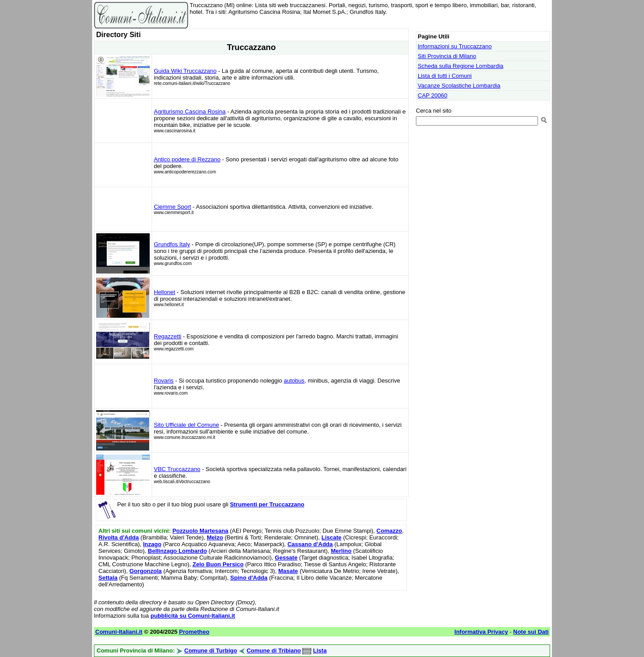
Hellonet (165, 292)
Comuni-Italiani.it (119, 632)
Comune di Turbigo (211, 651)
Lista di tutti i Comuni (445, 76)
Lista (320, 651)
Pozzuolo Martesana (200, 531)
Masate (288, 571)
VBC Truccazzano (177, 469)
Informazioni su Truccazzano (455, 46)
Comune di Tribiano (273, 651)
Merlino (341, 551)
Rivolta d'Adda (119, 537)
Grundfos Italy (172, 244)
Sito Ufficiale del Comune (186, 425)
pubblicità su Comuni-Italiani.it (193, 616)
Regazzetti (167, 336)
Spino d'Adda (249, 578)
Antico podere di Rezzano (187, 159)
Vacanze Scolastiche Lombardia (459, 86)
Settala (108, 578)
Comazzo (389, 531)
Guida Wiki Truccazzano (185, 71)
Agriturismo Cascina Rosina (190, 112)
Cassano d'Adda (310, 544)
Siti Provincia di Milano (447, 56)
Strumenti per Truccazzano (267, 504)
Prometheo (194, 632)
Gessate (286, 558)
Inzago (152, 544)
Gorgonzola (145, 571)
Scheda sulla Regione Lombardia (461, 66)
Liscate (332, 537)
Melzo (215, 537)
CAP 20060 (432, 95)
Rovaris (164, 381)
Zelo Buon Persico (218, 564)
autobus (294, 381)
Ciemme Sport (172, 207)
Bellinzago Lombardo (178, 551)
